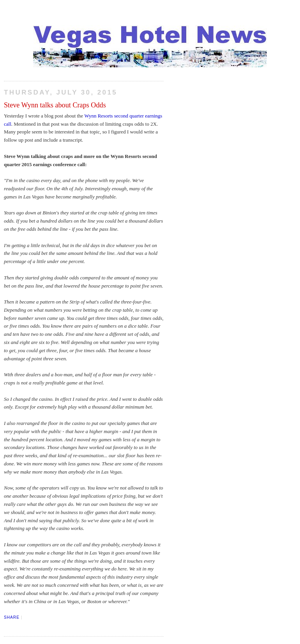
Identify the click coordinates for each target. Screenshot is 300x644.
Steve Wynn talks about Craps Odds (55, 105)
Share (12, 617)
